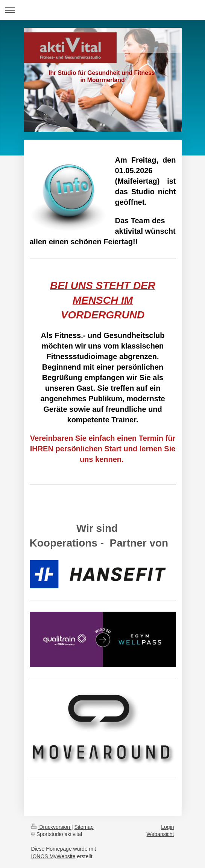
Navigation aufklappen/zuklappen (102, 10)
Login (167, 827)
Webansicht (160, 834)
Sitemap (84, 827)
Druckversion (51, 827)
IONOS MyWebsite (53, 856)
